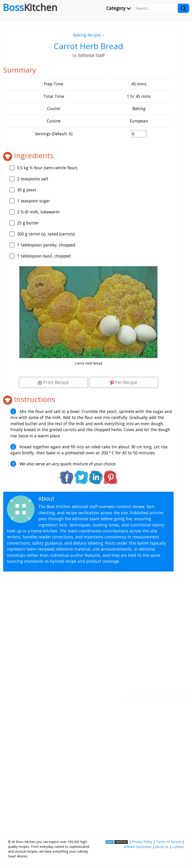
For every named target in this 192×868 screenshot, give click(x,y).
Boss (30, 7)
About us (162, 847)
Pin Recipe (124, 382)
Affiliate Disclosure (138, 847)
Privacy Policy (142, 842)
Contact (178, 847)
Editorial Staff (74, 499)
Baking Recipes (87, 35)
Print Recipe (53, 382)
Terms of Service (169, 842)
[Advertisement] (88, 636)
